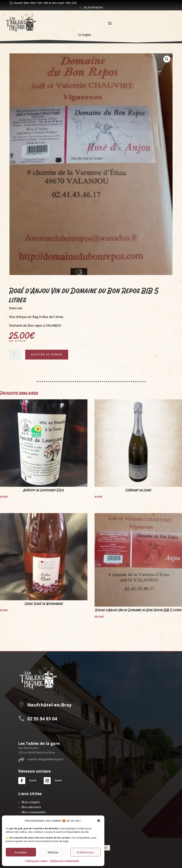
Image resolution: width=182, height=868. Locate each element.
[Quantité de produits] (15, 355)
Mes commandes (34, 812)
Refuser (53, 852)
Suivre (33, 780)
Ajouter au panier (47, 354)
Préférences (85, 852)
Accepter (21, 852)
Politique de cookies (36, 861)
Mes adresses (31, 807)
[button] (99, 821)
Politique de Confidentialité (64, 861)
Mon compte (31, 802)
